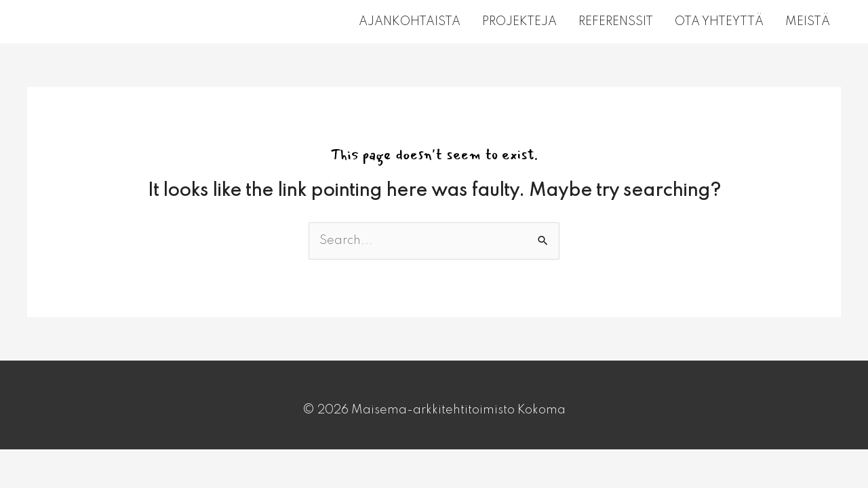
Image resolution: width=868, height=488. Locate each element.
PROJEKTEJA (519, 22)
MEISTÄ (808, 22)
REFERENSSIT (616, 22)
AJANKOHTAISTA (410, 22)
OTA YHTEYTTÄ (719, 22)
